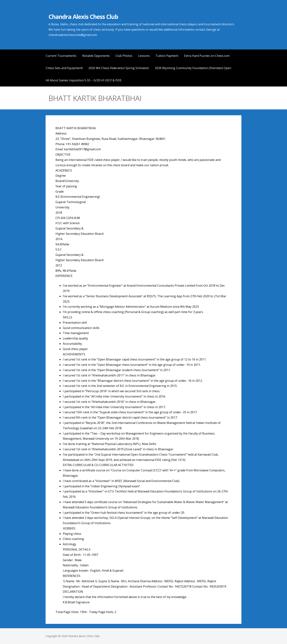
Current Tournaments (61, 56)
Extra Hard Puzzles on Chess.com (207, 56)
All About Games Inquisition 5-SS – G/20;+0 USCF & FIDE (84, 80)
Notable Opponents (96, 56)
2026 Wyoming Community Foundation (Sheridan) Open (193, 68)
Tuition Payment (167, 56)
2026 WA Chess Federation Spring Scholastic (119, 68)
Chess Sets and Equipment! (64, 68)
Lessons (144, 56)
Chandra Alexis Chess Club (83, 17)
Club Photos (124, 56)
